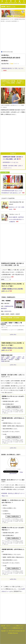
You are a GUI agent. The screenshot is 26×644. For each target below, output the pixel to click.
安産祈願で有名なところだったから (12, 423)
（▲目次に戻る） (13, 335)
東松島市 (11, 360)
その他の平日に (7, 514)
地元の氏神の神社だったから (10, 429)
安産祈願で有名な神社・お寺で (11, 401)
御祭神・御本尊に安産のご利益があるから (13, 426)
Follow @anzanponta (16, 473)
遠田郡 (7, 358)
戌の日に (5, 505)
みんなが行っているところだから (11, 432)
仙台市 (3, 357)
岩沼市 (19, 357)
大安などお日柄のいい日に (10, 508)
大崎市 (14, 357)
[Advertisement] (13, 36)
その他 (5, 434)
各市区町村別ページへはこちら (11, 162)
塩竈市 (18, 358)
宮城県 (3, 361)
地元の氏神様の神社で (8, 404)
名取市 (13, 358)
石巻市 (8, 357)
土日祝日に (6, 511)
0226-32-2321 (8, 311)
